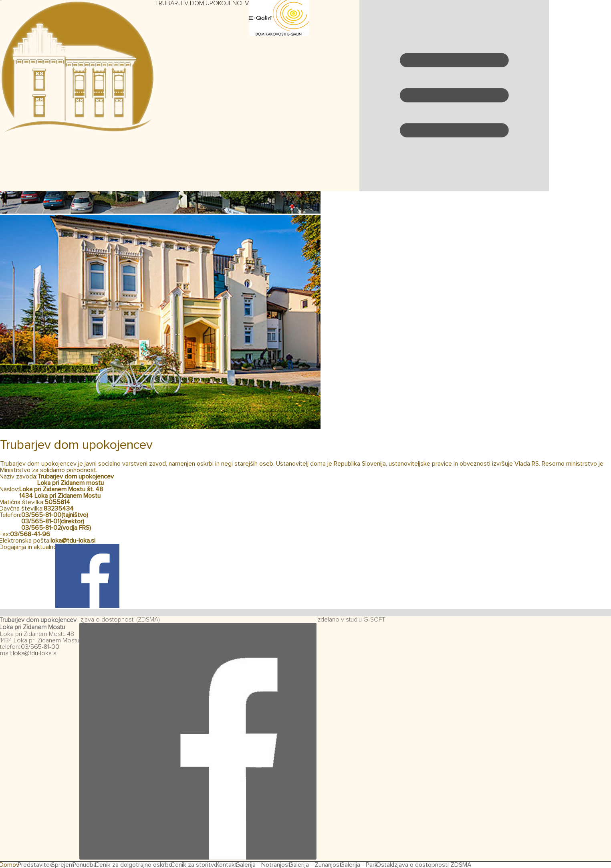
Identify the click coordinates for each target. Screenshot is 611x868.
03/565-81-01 (40, 521)
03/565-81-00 (41, 515)
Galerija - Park (359, 865)
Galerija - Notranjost (263, 865)
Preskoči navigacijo (334, 3)
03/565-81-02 (41, 528)
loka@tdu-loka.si (73, 541)
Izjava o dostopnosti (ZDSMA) (120, 620)
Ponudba (85, 865)
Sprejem (63, 865)
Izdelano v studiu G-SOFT (351, 620)
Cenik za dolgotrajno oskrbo (134, 865)
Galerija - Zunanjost (315, 865)
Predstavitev (35, 865)
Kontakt (227, 865)
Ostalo (385, 865)
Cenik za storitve (194, 865)
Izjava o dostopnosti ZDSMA (432, 865)
